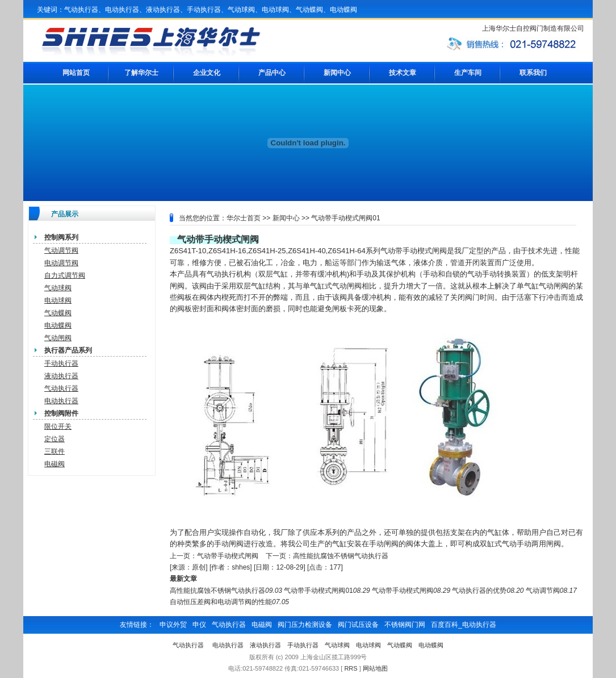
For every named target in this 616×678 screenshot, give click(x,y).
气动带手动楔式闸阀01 (318, 591)
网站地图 (375, 668)
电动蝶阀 (58, 325)
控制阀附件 (61, 413)
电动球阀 (58, 300)
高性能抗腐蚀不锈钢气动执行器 (341, 556)
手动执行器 (61, 363)
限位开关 (58, 426)
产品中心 (272, 73)
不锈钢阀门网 (405, 625)
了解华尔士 (141, 73)
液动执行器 (61, 376)
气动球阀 (58, 288)
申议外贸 (173, 625)
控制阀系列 (61, 237)
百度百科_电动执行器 (464, 625)
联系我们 (533, 73)
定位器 (55, 439)
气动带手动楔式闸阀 (218, 239)
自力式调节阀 (65, 275)
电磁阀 (55, 464)
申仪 (199, 625)
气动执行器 (61, 388)
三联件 (55, 451)
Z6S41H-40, (308, 251)
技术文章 (403, 73)
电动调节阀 (61, 263)
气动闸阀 (58, 338)
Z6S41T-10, (189, 251)
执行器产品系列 (68, 350)
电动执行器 (61, 401)
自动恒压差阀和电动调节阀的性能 (221, 602)
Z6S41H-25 (267, 251)
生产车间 (468, 73)
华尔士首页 (244, 218)
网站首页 (76, 73)
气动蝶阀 (58, 313)
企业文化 (207, 73)
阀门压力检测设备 (305, 625)
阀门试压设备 (358, 625)
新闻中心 (337, 73)
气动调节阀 (61, 250)
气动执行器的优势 (479, 591)
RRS (351, 668)
